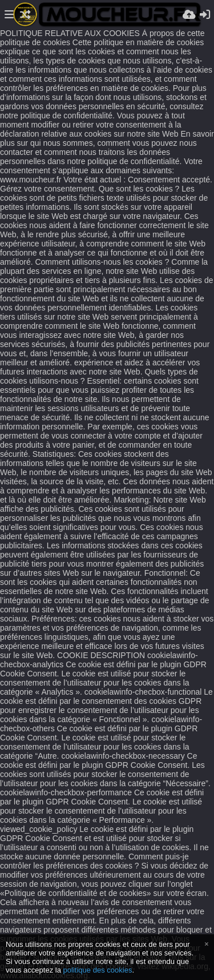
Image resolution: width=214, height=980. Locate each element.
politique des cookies (98, 970)
